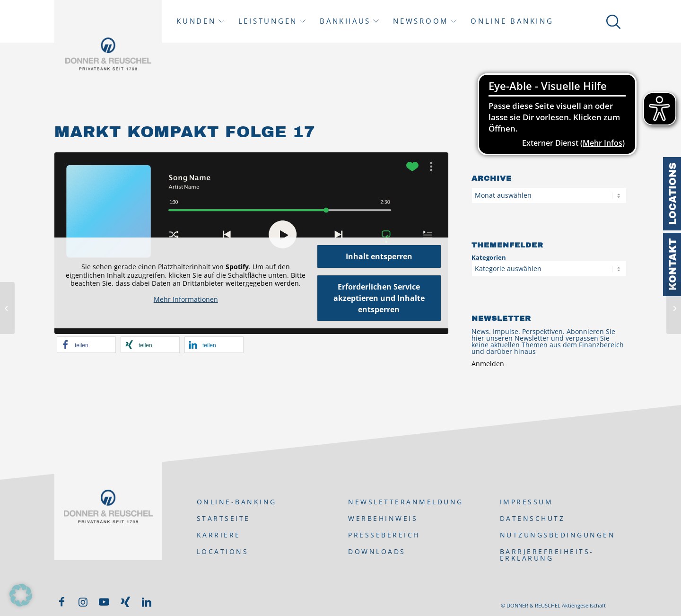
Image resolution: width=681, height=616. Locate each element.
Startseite (223, 518)
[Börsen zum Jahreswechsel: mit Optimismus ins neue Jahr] (674, 308)
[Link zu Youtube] (104, 602)
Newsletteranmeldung (406, 502)
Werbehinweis (383, 518)
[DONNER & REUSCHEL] (108, 54)
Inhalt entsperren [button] (379, 256)
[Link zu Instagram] (83, 602)
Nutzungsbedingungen (558, 535)
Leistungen (268, 21)
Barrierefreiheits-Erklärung (547, 555)
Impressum (527, 502)
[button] (86, 345)
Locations (672, 194)
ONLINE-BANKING (237, 502)
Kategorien (489, 257)
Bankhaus (345, 21)
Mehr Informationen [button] (186, 299)
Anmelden (488, 364)
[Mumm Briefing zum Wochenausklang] (7, 308)
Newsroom (421, 21)
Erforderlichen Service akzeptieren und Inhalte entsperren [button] (379, 298)
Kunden (196, 21)
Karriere (219, 535)
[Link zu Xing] (125, 602)
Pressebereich (384, 535)
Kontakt (672, 264)
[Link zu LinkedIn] (147, 602)
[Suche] (612, 21)
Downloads (377, 551)
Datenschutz (533, 518)
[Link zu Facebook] (61, 602)
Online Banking (512, 21)
